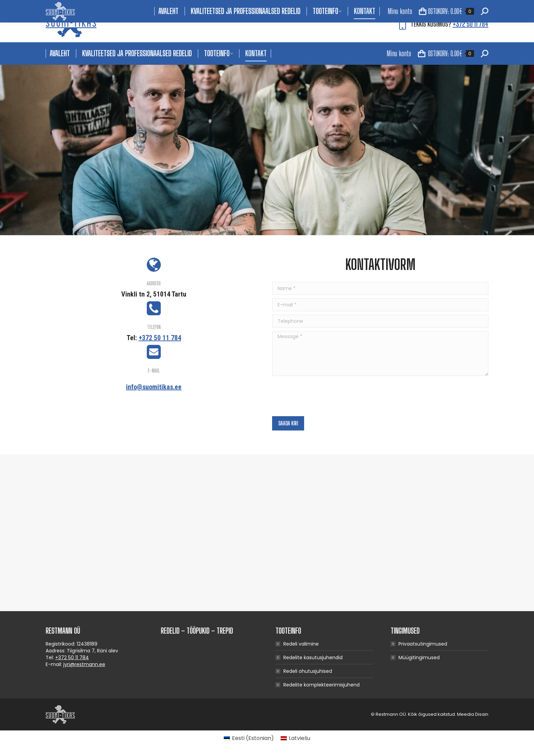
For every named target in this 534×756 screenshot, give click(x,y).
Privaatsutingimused (423, 644)
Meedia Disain (473, 714)
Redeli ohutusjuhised (308, 671)
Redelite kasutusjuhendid (313, 657)
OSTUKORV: (446, 54)
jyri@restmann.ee (84, 664)
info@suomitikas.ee (154, 387)
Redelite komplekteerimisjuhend (321, 685)
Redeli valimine (301, 644)
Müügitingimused (419, 657)
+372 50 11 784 (470, 24)
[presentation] (324, 396)
